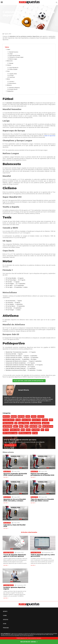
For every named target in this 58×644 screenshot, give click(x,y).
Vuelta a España (13, 69)
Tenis (8, 71)
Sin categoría (36, 430)
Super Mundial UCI (14, 68)
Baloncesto (10, 61)
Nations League (13, 59)
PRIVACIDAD (6, 628)
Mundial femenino (14, 52)
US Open (12, 76)
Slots (42, 430)
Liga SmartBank (8, 426)
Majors (21, 426)
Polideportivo (10, 91)
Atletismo (9, 85)
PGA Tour (6, 430)
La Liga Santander (35, 423)
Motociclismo (13, 83)
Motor (9, 79)
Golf (16, 423)
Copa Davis (12, 77)
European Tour (36, 420)
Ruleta (23, 430)
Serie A (28, 430)
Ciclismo (9, 65)
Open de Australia (48, 426)
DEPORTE (5, 611)
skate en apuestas (50, 136)
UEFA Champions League (10, 433)
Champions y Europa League (17, 57)
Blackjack (14, 417)
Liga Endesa (46, 423)
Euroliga (18, 420)
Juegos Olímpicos (24, 423)
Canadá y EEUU (13, 74)
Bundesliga (21, 417)
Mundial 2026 (33, 426)
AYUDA (5, 624)
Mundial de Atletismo (15, 88)
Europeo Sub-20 (13, 89)
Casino (28, 417)
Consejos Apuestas (10, 9)
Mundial (11, 63)
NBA (40, 426)
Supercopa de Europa (15, 56)
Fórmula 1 (12, 82)
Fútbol (9, 50)
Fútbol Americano (8, 423)
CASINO (5, 615)
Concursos (41, 417)
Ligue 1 (16, 426)
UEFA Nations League (25, 433)
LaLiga (11, 54)
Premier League (15, 430)
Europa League (26, 420)
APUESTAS (6, 619)
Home (4, 9)
